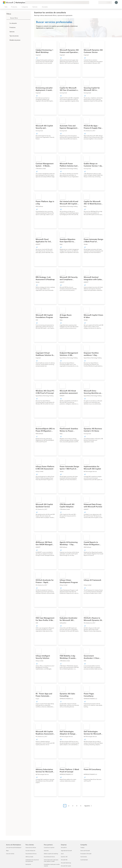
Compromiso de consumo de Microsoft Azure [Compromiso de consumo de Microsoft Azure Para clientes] (32, 860)
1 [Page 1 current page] (65, 806)
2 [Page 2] (69, 806)
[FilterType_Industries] (8, 32)
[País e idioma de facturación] (105, 2)
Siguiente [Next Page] (87, 806)
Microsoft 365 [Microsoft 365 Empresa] (64, 860)
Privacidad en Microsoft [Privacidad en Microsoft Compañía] (86, 854)
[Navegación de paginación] (78, 807)
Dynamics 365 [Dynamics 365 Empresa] (64, 857)
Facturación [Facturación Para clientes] (28, 864)
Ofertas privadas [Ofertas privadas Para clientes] (29, 857)
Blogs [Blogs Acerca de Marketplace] (7, 851)
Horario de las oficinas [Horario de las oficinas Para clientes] (31, 847)
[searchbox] (20, 18)
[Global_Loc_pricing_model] (8, 40)
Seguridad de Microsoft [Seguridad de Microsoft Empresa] (66, 851)
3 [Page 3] (73, 806)
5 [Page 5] (81, 806)
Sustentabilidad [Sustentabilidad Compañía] (84, 860)
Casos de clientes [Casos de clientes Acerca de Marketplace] (10, 854)
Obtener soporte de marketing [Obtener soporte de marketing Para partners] (51, 854)
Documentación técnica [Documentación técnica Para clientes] (31, 854)
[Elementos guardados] (95, 2)
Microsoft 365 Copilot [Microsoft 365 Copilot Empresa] (66, 866)
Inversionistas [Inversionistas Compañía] (84, 857)
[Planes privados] (97, 2)
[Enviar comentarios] (90, 2)
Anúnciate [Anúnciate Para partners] (46, 851)
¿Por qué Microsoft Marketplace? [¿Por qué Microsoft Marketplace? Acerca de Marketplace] (14, 847)
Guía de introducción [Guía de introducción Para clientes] (30, 851)
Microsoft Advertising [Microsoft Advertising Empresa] (66, 863)
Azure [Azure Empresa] (62, 854)
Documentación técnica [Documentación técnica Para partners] (49, 857)
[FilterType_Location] (8, 23)
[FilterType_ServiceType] (8, 36)
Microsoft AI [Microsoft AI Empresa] (64, 847)
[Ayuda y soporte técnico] (92, 2)
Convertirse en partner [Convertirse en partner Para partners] (49, 847)
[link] (45, 59)
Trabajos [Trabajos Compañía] (82, 847)
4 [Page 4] (77, 806)
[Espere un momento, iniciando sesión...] (116, 2)
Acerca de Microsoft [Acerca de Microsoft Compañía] (85, 851)
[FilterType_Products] (8, 27)
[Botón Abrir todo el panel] (6, 7)
